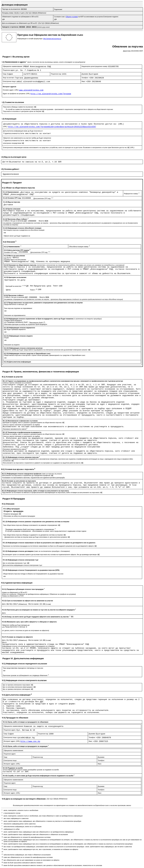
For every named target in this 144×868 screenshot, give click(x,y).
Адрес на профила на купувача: (17, 94)
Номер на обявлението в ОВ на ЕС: (15, 592)
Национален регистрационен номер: (95, 66)
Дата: (4, 604)
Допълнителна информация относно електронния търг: (23, 565)
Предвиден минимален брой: (18, 322)
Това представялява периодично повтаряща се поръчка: (23, 668)
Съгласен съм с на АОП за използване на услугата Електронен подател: (86, 17)
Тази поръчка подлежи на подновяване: (18, 308)
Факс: (84, 81)
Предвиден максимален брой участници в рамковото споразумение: (30, 529)
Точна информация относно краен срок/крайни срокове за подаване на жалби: (31, 770)
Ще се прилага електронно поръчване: (17, 685)
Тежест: (56, 286)
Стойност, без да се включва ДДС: (16, 221)
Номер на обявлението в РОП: (13, 596)
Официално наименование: (13, 66)
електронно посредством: (12, 143)
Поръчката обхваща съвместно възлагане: (19, 107)
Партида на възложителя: (11, 9)
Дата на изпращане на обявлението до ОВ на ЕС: (20, 23)
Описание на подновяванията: (15, 315)
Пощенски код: (56, 74)
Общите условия (72, 17)
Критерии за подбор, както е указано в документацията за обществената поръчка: (33, 423)
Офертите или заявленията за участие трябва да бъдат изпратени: (27, 138)
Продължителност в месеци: (14, 304)
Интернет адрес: (12, 741)
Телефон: (85, 78)
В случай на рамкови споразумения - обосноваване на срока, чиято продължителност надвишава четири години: (46, 531)
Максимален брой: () (37, 323)
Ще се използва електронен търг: (15, 563)
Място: (4, 642)
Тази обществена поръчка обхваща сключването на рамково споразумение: (30, 525)
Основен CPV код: (11, 252)
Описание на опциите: (12, 345)
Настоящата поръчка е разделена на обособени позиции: (24, 230)
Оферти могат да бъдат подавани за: (17, 236)
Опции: (6, 338)
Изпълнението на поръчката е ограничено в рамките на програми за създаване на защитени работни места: (42, 463)
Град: (5, 74)
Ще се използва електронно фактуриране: (18, 687)
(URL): (6, 127)
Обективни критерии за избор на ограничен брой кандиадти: (26, 324)
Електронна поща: (10, 81)
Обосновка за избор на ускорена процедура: (19, 516)
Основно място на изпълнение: (15, 260)
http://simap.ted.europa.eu (52, 39)
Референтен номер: (132, 194)
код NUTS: (27, 74)
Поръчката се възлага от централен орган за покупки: (23, 111)
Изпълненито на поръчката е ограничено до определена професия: (27, 475)
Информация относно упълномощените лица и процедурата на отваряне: (28, 646)
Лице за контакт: (9, 78)
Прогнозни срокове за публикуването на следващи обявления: (26, 675)
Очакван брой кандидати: (13, 320)
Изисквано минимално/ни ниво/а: (15, 429)
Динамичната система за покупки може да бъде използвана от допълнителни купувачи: (36, 537)
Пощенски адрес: (9, 70)
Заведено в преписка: (11, 27)
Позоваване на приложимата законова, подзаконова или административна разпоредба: (34, 478)
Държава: (85, 74)
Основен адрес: (11, 90)
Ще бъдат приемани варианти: (15, 329)
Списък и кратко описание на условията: (17, 383)
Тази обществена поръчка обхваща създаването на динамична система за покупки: (33, 535)
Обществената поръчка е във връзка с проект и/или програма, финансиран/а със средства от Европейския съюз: (45, 355)
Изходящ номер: (8, 13)
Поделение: (58, 9)
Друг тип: (6, 162)
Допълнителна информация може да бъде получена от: (23, 131)
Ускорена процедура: (11, 514)
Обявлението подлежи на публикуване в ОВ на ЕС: (20, 17)
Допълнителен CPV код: (43, 198)
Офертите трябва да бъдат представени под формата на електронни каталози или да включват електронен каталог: (46, 350)
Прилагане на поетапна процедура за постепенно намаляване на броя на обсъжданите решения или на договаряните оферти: (49, 546)
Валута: (42, 221)
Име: (32, 286)
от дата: (22, 13)
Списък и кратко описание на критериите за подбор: (21, 425)
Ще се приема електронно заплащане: (17, 689)
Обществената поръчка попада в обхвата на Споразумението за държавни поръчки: (33, 574)
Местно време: (34, 604)
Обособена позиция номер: (79, 247)
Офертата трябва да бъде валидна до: (16, 625)
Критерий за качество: (16, 286)
